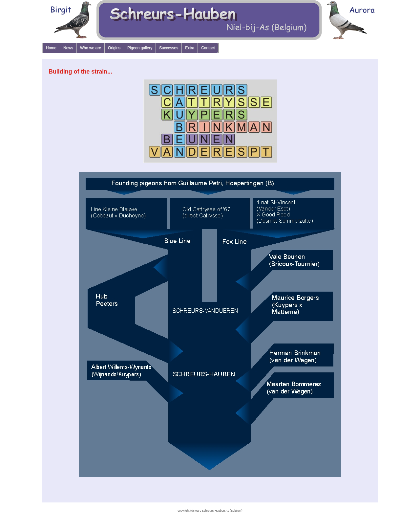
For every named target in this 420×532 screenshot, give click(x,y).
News (68, 48)
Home (51, 48)
